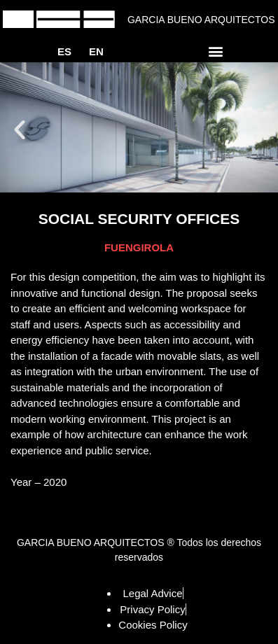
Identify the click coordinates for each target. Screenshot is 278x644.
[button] (216, 51)
